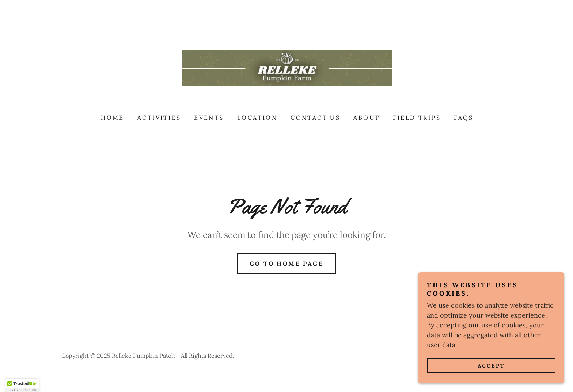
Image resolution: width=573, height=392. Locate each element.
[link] (286, 67)
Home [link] (113, 118)
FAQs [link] (464, 118)
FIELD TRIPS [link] (417, 118)
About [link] (367, 118)
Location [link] (257, 118)
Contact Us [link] (315, 118)
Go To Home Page (286, 264)
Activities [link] (159, 118)
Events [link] (209, 118)
